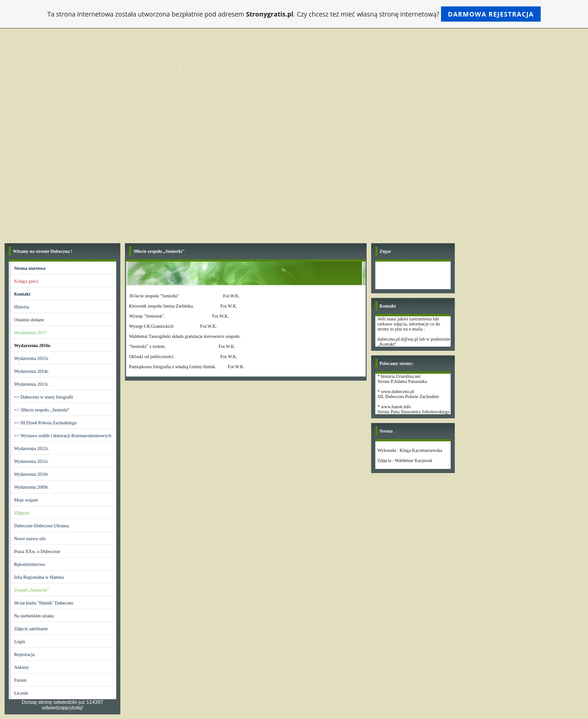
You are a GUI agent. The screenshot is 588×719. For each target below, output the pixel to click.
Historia (22, 307)
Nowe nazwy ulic (30, 539)
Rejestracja (24, 654)
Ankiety (22, 667)
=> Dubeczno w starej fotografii (44, 397)
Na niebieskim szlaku (34, 616)
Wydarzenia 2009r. (31, 487)
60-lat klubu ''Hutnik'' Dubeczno (44, 603)
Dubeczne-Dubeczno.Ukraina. (42, 526)
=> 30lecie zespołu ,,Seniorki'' (42, 410)
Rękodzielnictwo (30, 564)
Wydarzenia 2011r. (31, 461)
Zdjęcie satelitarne (31, 629)
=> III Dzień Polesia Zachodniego (45, 423)
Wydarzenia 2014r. (31, 371)
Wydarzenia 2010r (31, 474)
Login (20, 642)
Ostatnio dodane (29, 320)
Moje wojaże (26, 500)
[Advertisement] (294, 170)
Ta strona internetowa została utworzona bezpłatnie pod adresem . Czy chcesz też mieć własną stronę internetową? (294, 14)
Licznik (21, 693)
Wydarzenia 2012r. (31, 448)
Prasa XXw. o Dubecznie (37, 551)
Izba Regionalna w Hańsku (39, 577)
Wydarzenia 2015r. (31, 358)
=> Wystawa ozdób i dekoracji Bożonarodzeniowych (63, 436)
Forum (20, 680)
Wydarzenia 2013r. (31, 384)
